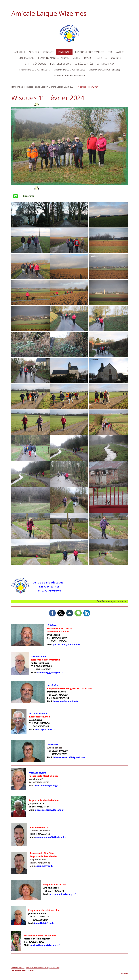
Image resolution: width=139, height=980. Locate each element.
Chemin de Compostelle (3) (104, 70)
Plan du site (54, 968)
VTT (27, 64)
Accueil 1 (20, 52)
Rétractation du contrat (23, 970)
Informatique (26, 58)
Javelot (120, 52)
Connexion (124, 973)
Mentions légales (18, 968)
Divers (88, 58)
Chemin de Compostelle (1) (35, 70)
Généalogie (40, 64)
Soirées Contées (84, 64)
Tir (110, 52)
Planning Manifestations (53, 58)
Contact (48, 52)
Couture (116, 58)
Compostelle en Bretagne (69, 76)
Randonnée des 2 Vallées (90, 52)
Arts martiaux (106, 64)
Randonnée (64, 52)
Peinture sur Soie (60, 64)
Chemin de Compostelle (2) (69, 70)
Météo (76, 58)
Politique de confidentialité (37, 968)
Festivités (101, 58)
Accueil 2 (34, 52)
